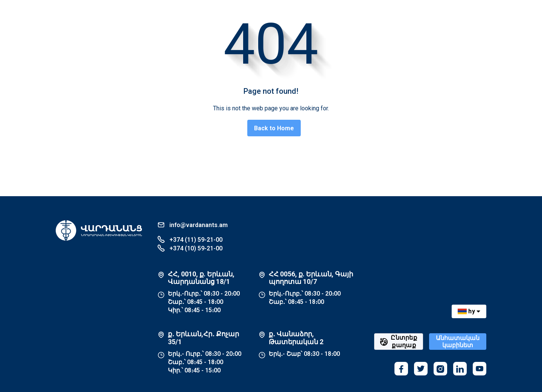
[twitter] (421, 369)
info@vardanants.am (193, 225)
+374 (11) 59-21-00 (190, 239)
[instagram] (440, 369)
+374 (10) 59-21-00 (190, 248)
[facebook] (401, 369)
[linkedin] (460, 369)
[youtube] (480, 369)
